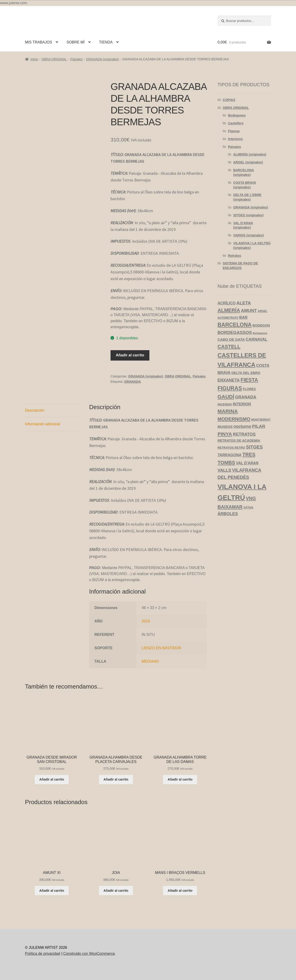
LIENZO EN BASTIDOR (162, 648)
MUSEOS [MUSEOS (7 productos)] (225, 427)
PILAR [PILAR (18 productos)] (259, 426)
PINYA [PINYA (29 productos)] (225, 434)
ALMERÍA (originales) (250, 154)
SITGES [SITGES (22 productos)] (254, 447)
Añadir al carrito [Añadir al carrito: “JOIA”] (116, 891)
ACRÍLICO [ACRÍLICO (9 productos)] (227, 303)
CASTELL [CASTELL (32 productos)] (229, 347)
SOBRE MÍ (76, 42)
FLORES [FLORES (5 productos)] (249, 389)
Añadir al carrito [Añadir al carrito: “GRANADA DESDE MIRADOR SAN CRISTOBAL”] (52, 779)
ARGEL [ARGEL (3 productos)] (263, 311)
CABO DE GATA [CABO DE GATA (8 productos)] (231, 339)
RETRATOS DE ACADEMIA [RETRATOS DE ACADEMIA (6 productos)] (239, 441)
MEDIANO (150, 661)
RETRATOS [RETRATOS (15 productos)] (244, 434)
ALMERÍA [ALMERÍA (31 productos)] (229, 310)
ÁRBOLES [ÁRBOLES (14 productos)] (228, 514)
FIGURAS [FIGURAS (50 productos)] (230, 388)
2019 (146, 621)
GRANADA (133, 382)
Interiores (235, 139)
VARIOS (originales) (249, 235)
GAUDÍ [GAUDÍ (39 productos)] (226, 397)
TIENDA (106, 42)
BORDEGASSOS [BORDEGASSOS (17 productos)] (235, 332)
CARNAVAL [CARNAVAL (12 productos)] (256, 339)
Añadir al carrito (130, 355)
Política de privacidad (43, 954)
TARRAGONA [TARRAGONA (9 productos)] (230, 455)
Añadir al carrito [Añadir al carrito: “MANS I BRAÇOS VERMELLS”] (180, 891)
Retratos (235, 256)
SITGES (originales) (248, 215)
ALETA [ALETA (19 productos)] (244, 303)
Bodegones (237, 115)
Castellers (236, 123)
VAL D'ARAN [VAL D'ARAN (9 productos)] (247, 463)
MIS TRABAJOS (39, 42)
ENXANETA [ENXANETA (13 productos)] (229, 380)
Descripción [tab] (35, 410)
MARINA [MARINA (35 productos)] (228, 411)
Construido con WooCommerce (89, 954)
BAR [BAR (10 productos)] (244, 317)
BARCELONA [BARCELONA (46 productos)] (235, 325)
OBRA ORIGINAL (54, 59)
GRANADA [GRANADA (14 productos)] (246, 397)
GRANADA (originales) (102, 59)
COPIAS (229, 100)
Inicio (34, 59)
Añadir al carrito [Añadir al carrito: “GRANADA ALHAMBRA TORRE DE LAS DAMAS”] (180, 779)
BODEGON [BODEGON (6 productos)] (261, 325)
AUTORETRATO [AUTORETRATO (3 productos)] (228, 318)
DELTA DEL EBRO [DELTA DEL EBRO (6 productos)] (246, 373)
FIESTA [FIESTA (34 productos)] (249, 380)
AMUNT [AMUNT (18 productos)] (249, 311)
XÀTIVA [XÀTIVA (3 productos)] (248, 508)
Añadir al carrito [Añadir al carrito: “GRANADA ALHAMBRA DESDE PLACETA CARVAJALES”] (116, 779)
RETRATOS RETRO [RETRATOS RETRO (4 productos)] (231, 448)
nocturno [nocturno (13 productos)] (242, 426)
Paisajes (76, 59)
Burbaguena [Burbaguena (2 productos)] (260, 333)
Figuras (234, 131)
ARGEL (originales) (248, 162)
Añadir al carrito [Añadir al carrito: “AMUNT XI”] (52, 891)
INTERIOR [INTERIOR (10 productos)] (242, 404)
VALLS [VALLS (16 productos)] (224, 470)
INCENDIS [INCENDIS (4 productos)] (225, 404)
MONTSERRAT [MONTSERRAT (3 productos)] (261, 420)
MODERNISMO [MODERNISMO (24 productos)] (234, 419)
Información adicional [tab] (42, 424)
